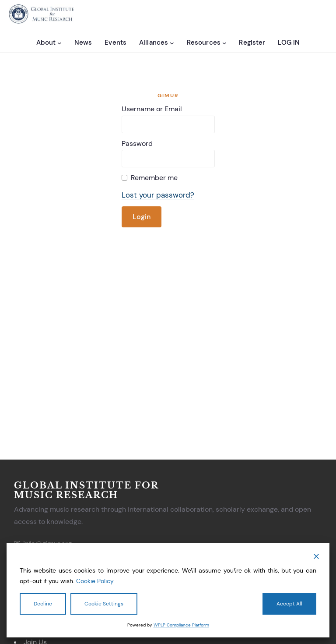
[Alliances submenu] (172, 42)
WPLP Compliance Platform (181, 625)
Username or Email (152, 109)
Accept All (289, 604)
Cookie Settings (104, 604)
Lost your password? (158, 195)
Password (137, 143)
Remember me (154, 178)
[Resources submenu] (224, 42)
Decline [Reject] (43, 604)
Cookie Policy (95, 581)
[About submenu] (59, 42)
